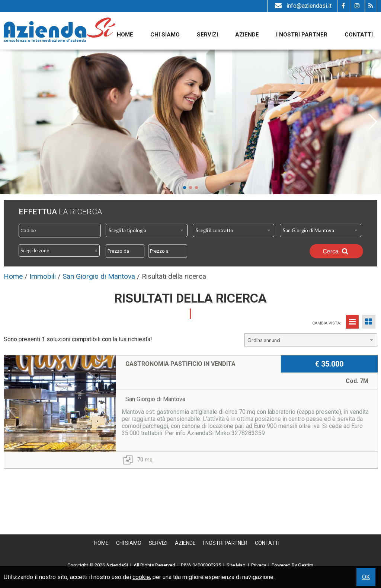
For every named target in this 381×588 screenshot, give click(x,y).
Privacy (259, 565)
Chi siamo (165, 35)
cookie (141, 577)
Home (125, 35)
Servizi (207, 35)
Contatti (359, 35)
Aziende (247, 35)
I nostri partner (302, 35)
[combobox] (147, 230)
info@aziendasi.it (302, 6)
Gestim (306, 565)
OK (366, 577)
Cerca (336, 251)
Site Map (236, 565)
